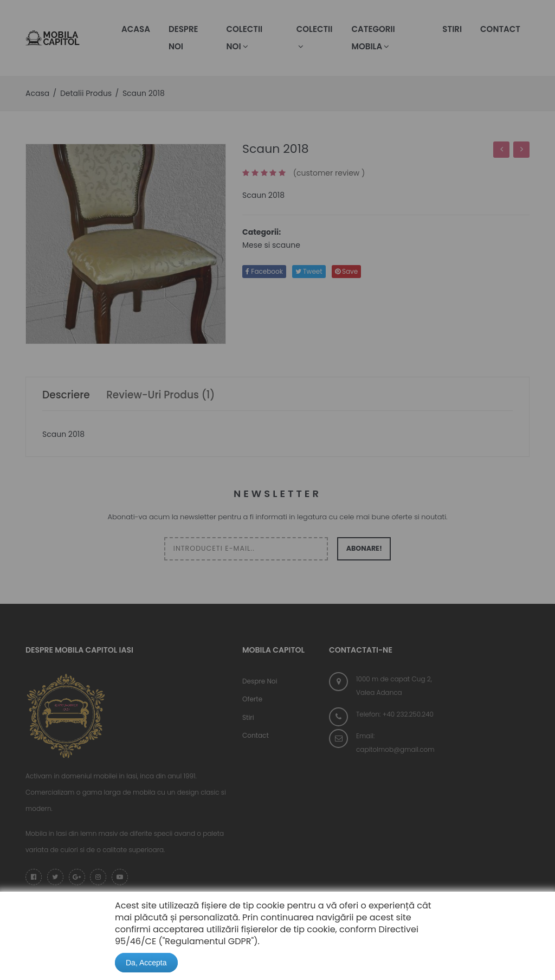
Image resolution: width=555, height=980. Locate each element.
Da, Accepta (146, 963)
